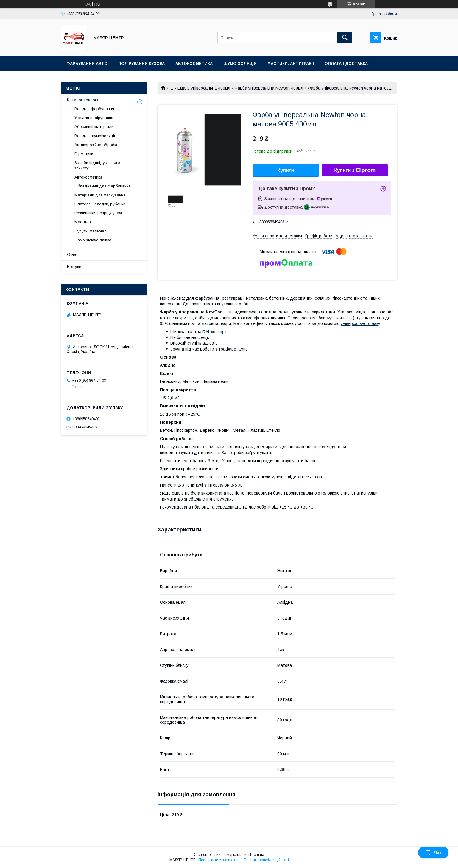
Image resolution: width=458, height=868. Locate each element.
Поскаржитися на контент (220, 860)
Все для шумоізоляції (95, 136)
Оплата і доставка (346, 64)
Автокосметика (194, 64)
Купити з (355, 171)
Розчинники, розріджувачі (98, 213)
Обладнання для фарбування (103, 186)
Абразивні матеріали (94, 127)
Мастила (83, 222)
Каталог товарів (82, 100)
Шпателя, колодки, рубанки (100, 204)
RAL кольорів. (216, 332)
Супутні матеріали (92, 231)
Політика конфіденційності (266, 860)
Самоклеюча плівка (93, 240)
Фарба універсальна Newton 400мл (269, 88)
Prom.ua (257, 855)
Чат (433, 853)
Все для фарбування (94, 109)
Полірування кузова (141, 64)
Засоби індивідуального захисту (97, 165)
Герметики (84, 154)
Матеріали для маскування (100, 195)
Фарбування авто (87, 64)
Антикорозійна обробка (96, 145)
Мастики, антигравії (291, 64)
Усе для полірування (94, 118)
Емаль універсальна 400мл (204, 88)
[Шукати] (345, 38)
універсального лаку (360, 323)
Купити (286, 170)
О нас (73, 254)
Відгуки (74, 267)
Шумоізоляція (240, 64)
